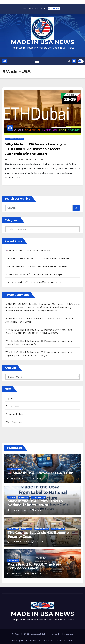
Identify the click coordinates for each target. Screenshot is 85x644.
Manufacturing (38, 497)
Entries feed (12, 406)
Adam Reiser (13, 318)
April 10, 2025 (16, 160)
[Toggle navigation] (37, 61)
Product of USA (41, 529)
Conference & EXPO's (15, 139)
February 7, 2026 (20, 542)
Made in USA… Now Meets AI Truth (28, 251)
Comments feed (15, 414)
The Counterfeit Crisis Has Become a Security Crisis (36, 266)
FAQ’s (55, 333)
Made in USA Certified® (41, 640)
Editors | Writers (20, 640)
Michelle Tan (35, 160)
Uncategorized (15, 469)
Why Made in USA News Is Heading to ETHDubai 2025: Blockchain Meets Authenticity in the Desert (36, 149)
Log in (9, 398)
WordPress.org (14, 422)
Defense (12, 497)
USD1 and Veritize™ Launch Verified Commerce (33, 282)
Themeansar (67, 634)
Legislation (13, 529)
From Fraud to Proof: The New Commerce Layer (34, 274)
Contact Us (60, 640)
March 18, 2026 (19, 479)
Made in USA (23, 497)
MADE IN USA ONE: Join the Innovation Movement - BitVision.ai (42, 304)
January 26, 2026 (20, 574)
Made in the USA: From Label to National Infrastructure (38, 258)
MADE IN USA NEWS (42, 42)
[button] (69, 61)
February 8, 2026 (20, 510)
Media (70, 640)
